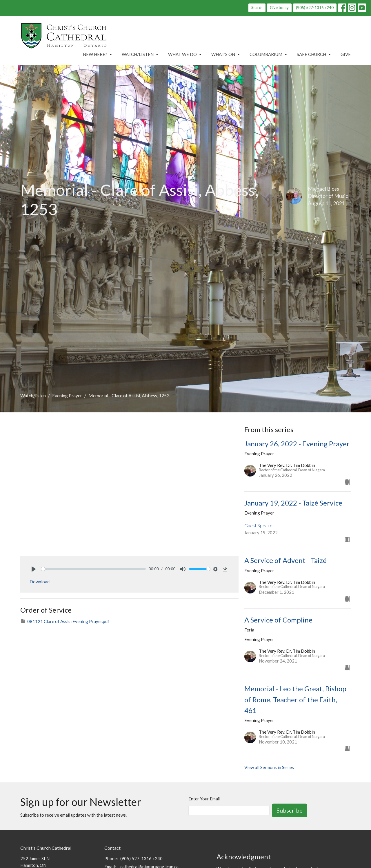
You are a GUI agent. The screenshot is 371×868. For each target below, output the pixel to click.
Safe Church (314, 55)
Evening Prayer (67, 395)
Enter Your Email (204, 799)
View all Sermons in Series (269, 767)
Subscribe (290, 810)
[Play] (34, 569)
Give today (279, 8)
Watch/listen (33, 395)
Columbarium (269, 55)
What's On (226, 55)
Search (257, 8)
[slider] (93, 569)
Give (346, 54)
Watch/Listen (141, 55)
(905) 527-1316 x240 (315, 8)
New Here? (98, 55)
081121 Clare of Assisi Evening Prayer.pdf (65, 621)
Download (40, 582)
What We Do (185, 55)
